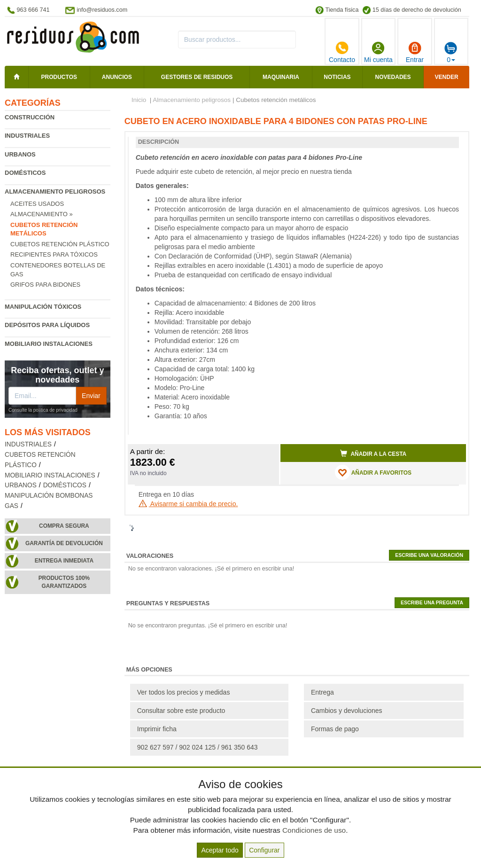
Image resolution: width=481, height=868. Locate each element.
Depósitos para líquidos (47, 325)
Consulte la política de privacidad (43, 410)
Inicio (139, 100)
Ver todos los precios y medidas (184, 692)
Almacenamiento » (42, 214)
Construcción (30, 117)
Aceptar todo (220, 850)
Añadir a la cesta (373, 454)
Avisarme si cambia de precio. (188, 504)
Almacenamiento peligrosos (55, 192)
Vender (447, 77)
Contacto (342, 52)
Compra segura (64, 526)
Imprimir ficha (157, 729)
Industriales (27, 136)
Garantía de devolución (64, 543)
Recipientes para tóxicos (54, 254)
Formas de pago (335, 729)
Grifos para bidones (45, 285)
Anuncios (117, 77)
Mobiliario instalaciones (49, 344)
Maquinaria (281, 77)
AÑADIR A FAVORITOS (373, 472)
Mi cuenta (378, 52)
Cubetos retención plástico (60, 244)
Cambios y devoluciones (347, 711)
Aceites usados (37, 204)
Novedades (393, 77)
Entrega (322, 692)
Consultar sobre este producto (181, 711)
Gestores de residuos (197, 77)
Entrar (415, 52)
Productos (59, 77)
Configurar (264, 850)
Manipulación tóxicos (43, 307)
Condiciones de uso (314, 830)
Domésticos (25, 173)
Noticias (337, 77)
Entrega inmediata (64, 561)
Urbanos (20, 154)
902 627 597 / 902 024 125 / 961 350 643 (198, 747)
